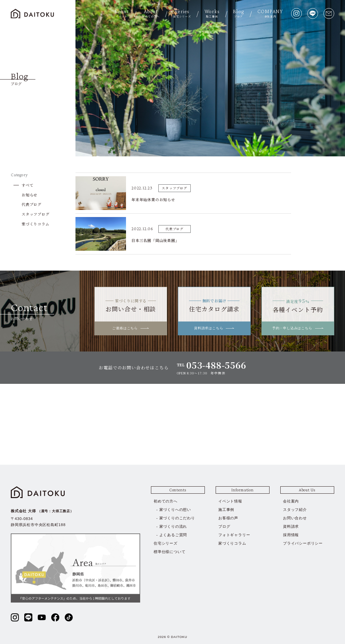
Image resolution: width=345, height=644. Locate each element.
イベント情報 (230, 501)
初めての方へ (166, 501)
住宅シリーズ (166, 543)
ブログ (224, 526)
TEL (212, 365)
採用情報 (291, 535)
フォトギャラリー (234, 535)
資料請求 (291, 526)
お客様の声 (228, 518)
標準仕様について (169, 552)
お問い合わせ (295, 518)
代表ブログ (32, 204)
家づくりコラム (36, 224)
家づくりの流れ (173, 526)
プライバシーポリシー (303, 543)
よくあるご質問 (173, 535)
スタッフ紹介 (295, 510)
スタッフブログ (36, 214)
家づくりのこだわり (177, 518)
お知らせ (29, 195)
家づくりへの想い (175, 510)
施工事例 (226, 510)
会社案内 (291, 501)
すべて (27, 185)
